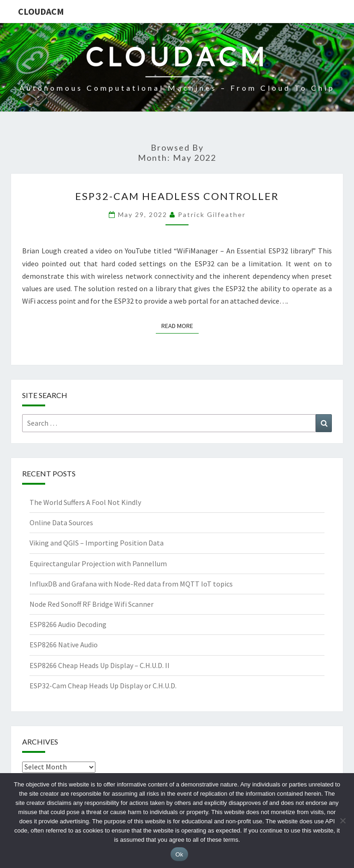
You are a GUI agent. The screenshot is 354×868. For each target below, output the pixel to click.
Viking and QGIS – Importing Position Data (97, 543)
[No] (342, 821)
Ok (179, 854)
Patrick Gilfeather (212, 214)
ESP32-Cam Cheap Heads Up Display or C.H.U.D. (103, 686)
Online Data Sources (61, 522)
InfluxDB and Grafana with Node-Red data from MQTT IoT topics (131, 584)
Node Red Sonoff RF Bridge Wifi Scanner (91, 604)
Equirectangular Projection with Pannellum (98, 563)
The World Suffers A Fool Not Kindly (85, 502)
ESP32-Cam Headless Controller (177, 196)
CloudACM (41, 11)
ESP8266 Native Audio (64, 645)
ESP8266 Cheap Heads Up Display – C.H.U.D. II (100, 665)
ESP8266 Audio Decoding (68, 624)
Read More (180, 325)
